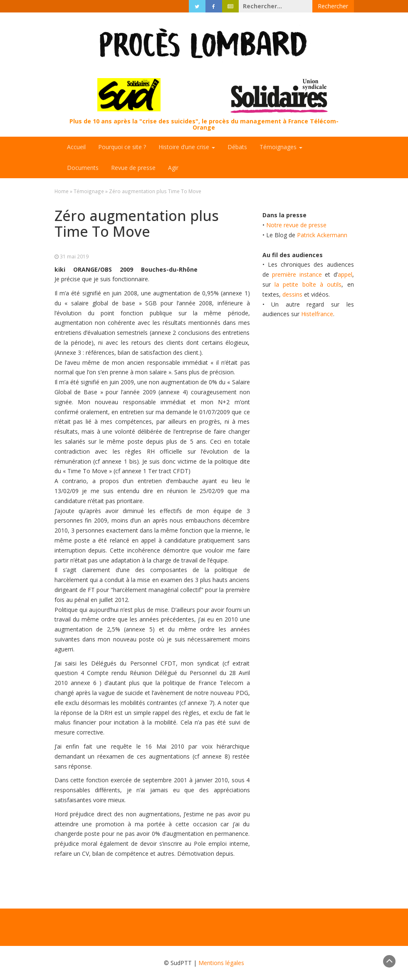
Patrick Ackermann (322, 235)
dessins (292, 294)
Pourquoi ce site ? (122, 147)
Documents (83, 168)
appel (345, 274)
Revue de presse (133, 168)
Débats (237, 147)
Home (62, 191)
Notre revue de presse (296, 225)
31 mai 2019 (74, 256)
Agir (173, 168)
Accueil (76, 147)
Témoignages (281, 147)
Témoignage (89, 191)
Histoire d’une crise (187, 147)
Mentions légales (221, 963)
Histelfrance (317, 314)
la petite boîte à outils (308, 284)
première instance (297, 274)
